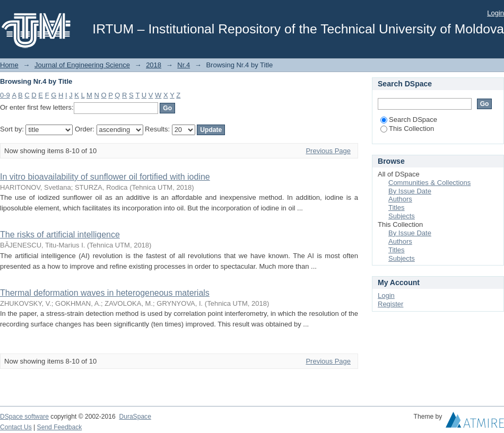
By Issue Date (410, 191)
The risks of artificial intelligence (60, 235)
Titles (397, 207)
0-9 (5, 95)
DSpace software (24, 417)
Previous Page (328, 151)
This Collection (407, 129)
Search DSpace (409, 120)
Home (9, 65)
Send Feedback (60, 427)
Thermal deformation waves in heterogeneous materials (105, 293)
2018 (154, 65)
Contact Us (16, 427)
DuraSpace (135, 417)
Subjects (402, 216)
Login (496, 13)
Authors (400, 199)
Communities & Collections (429, 183)
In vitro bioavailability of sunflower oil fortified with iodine (105, 177)
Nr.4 (184, 65)
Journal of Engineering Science (82, 65)
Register (390, 304)
